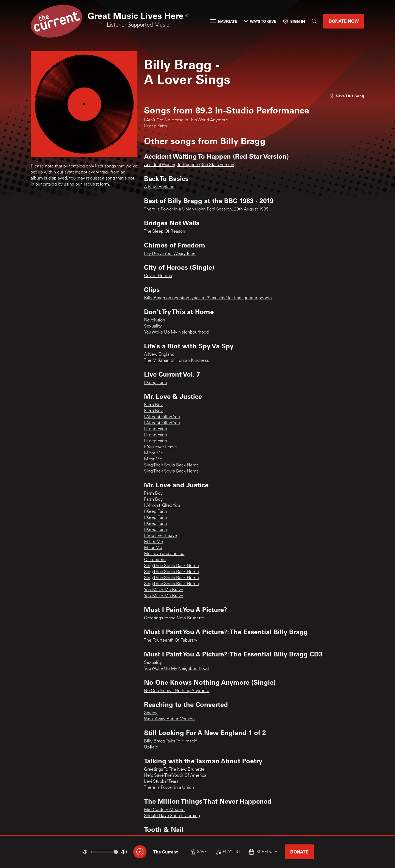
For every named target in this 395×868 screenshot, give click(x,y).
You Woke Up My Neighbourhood (176, 332)
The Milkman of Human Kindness (177, 361)
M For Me (153, 453)
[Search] (314, 21)
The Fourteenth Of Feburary (171, 641)
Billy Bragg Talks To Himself (170, 741)
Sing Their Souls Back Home (171, 465)
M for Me (153, 459)
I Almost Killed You (162, 417)
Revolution (155, 320)
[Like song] (347, 96)
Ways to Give (260, 21)
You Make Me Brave (164, 590)
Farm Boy (153, 405)
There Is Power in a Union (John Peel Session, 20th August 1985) (207, 209)
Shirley (151, 713)
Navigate (224, 21)
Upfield (151, 747)
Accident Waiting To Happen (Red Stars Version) (190, 165)
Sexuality (153, 326)
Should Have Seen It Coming (172, 816)
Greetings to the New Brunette (174, 618)
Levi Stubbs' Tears (161, 782)
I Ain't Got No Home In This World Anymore (186, 120)
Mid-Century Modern (164, 810)
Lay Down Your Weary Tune (170, 254)
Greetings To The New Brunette (174, 770)
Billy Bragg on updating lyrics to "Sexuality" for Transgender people (208, 298)
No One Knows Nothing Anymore (177, 691)
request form (96, 184)
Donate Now (344, 21)
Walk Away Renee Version (169, 719)
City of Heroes (158, 276)
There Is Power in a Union (169, 788)
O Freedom (155, 560)
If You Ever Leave (160, 447)
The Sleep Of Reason (165, 232)
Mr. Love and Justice (164, 554)
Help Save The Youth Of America (175, 776)
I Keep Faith (156, 126)
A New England (159, 187)
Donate (299, 852)
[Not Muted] (85, 852)
